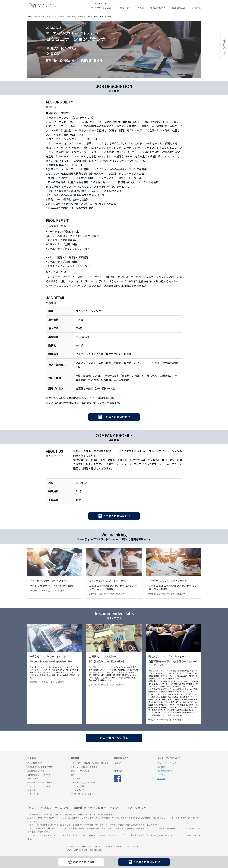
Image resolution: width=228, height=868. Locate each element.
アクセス (161, 775)
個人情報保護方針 (165, 771)
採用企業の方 (179, 8)
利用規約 (161, 767)
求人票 (141, 8)
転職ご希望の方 (158, 8)
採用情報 (196, 8)
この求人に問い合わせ (117, 417)
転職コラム (125, 8)
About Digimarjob (103, 3)
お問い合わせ (120, 763)
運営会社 (161, 778)
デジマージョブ (46, 848)
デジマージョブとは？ (102, 8)
